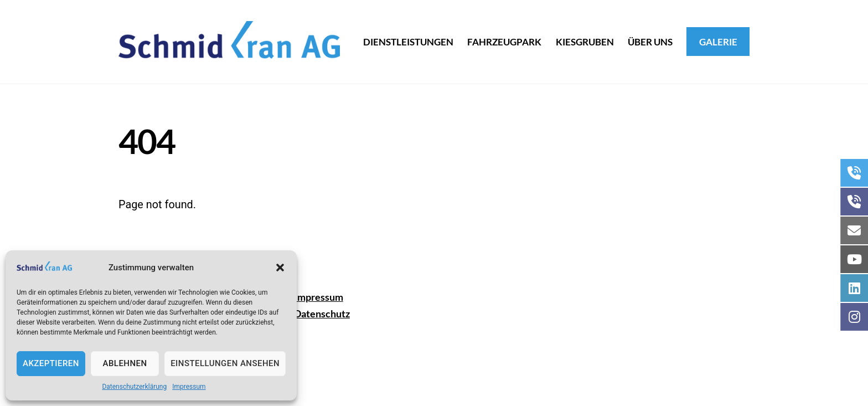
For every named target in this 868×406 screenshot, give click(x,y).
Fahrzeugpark (504, 42)
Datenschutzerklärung (134, 387)
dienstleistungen (408, 42)
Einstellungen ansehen (225, 363)
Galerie (718, 42)
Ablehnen (125, 363)
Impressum (189, 387)
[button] (280, 268)
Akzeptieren (51, 363)
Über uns (650, 42)
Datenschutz (322, 314)
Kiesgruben (585, 42)
